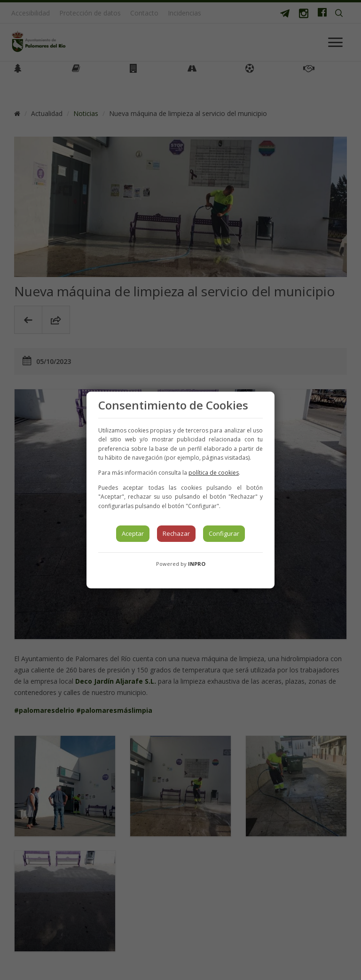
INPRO (197, 564)
